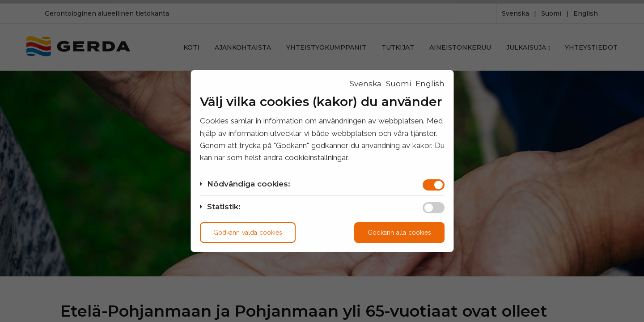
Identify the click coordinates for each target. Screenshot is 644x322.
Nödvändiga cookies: (249, 184)
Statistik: (224, 207)
